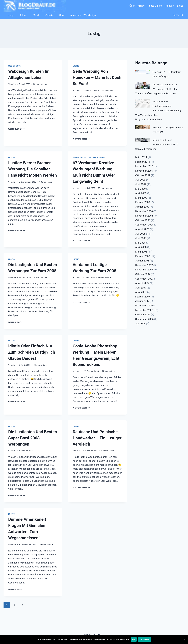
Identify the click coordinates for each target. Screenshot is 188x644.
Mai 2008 (140, 243)
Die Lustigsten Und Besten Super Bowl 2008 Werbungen (33, 438)
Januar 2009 (142, 207)
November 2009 (144, 171)
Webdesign (89, 15)
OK (134, 639)
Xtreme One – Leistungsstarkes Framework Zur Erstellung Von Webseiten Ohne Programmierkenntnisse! (158, 110)
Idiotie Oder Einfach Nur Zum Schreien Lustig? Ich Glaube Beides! (32, 352)
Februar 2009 (143, 202)
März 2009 (141, 198)
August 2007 (142, 283)
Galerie (49, 15)
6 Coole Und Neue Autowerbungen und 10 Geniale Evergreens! (157, 144)
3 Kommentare (40, 365)
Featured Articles (82, 157)
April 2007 (141, 292)
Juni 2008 (141, 238)
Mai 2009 (140, 189)
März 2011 (141, 157)
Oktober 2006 (143, 315)
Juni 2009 (141, 184)
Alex (14, 84)
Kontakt (170, 6)
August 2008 (142, 229)
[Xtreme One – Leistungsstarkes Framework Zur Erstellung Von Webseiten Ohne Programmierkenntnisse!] (143, 103)
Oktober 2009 (143, 175)
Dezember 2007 (144, 265)
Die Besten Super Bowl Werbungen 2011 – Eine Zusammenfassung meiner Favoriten (157, 89)
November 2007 (144, 270)
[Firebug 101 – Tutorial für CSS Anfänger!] (143, 72)
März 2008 (141, 252)
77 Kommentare (105, 188)
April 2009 (141, 193)
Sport (62, 15)
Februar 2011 (143, 162)
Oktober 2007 (143, 274)
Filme (23, 15)
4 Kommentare (45, 182)
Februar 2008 (143, 256)
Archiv (141, 6)
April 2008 (141, 247)
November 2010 (144, 166)
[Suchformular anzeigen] (178, 15)
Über (132, 6)
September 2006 (144, 319)
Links (180, 6)
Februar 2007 (143, 297)
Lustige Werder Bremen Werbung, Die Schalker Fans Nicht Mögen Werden (33, 169)
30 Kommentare (40, 84)
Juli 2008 (140, 234)
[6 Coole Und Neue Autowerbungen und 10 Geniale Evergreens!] (143, 140)
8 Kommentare (106, 90)
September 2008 (144, 225)
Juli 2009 (140, 180)
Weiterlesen (17, 129)
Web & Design (15, 66)
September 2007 (144, 279)
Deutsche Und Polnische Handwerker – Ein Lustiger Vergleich (97, 438)
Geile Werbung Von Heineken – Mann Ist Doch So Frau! (97, 77)
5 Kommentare (108, 371)
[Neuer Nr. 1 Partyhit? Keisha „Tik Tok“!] (143, 127)
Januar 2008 (142, 261)
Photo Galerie (155, 6)
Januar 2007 (142, 301)
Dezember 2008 (144, 211)
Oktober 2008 (143, 220)
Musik (36, 15)
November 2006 (144, 310)
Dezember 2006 (144, 306)
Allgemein (76, 15)
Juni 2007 (141, 288)
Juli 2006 (140, 323)
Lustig (10, 15)
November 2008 (144, 216)
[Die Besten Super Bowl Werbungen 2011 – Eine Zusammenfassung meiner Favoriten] (143, 86)
